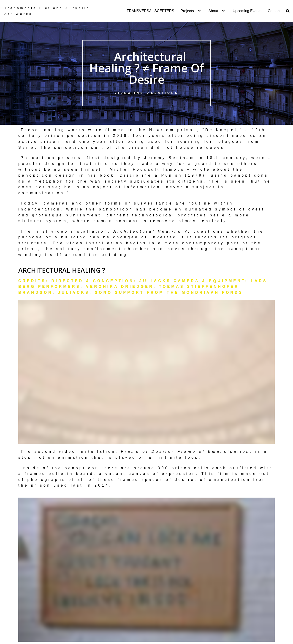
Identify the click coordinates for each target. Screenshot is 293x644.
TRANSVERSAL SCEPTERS (150, 11)
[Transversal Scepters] (49, 11)
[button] (199, 11)
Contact (274, 11)
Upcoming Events (247, 11)
